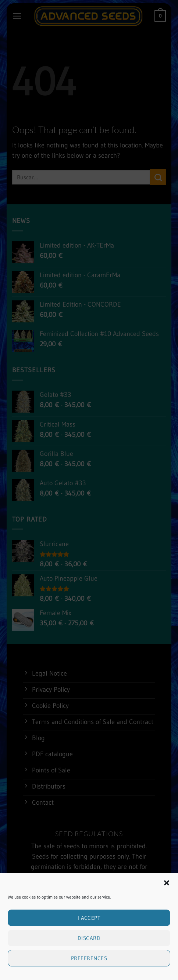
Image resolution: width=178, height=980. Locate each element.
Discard (89, 939)
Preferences (89, 959)
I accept (89, 919)
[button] (167, 884)
